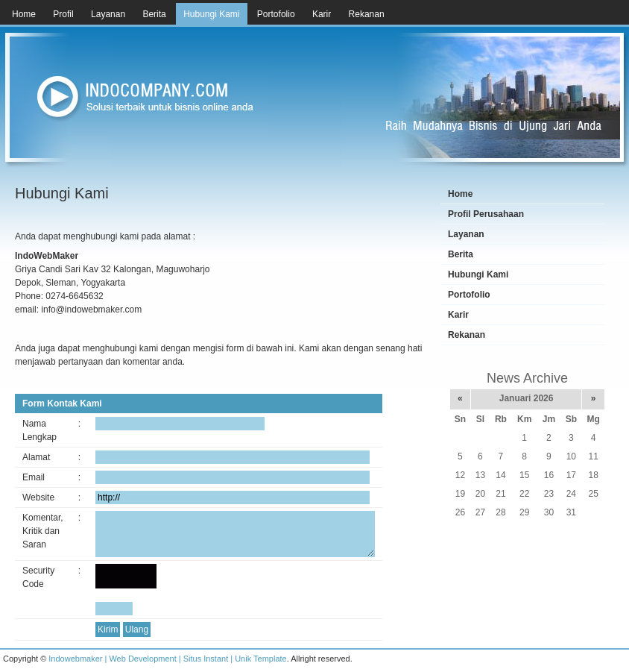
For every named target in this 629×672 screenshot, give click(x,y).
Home (460, 194)
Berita (461, 254)
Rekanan (467, 335)
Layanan (466, 234)
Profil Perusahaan (486, 214)
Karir (458, 315)
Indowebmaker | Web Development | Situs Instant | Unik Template (167, 659)
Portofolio (469, 295)
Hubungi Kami (478, 274)
